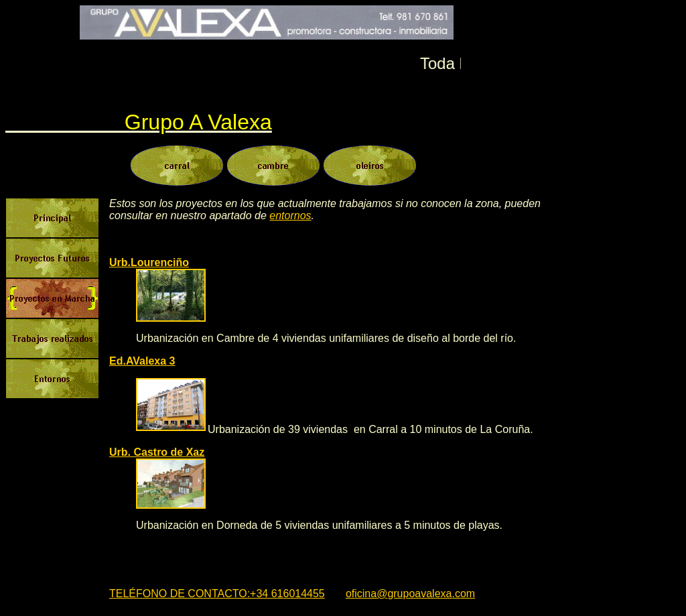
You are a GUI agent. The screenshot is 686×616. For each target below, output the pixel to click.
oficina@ (367, 594)
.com (463, 594)
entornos (290, 215)
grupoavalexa (419, 594)
